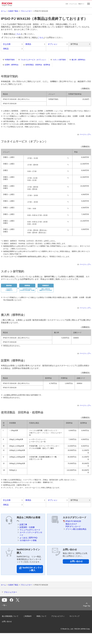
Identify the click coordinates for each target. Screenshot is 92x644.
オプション (53, 44)
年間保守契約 (10, 60)
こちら (18, 34)
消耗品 (6, 49)
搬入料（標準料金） (79, 60)
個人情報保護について (10, 616)
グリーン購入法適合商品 (76, 529)
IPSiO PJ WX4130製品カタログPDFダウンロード (73, 524)
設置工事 (23, 525)
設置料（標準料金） (12, 65)
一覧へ (4, 605)
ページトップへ (85, 134)
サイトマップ (74, 616)
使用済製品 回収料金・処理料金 (38, 65)
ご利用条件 (27, 616)
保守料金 (74, 44)
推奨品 (28, 44)
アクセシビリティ (58, 616)
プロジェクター (26, 11)
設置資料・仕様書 (27, 527)
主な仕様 (7, 44)
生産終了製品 (13, 11)
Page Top (87, 606)
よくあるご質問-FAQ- (29, 538)
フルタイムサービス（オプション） (34, 60)
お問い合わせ (76, 561)
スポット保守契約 (59, 60)
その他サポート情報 (28, 540)
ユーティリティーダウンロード (31, 534)
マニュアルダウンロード (30, 530)
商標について (41, 616)
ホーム (3, 11)
